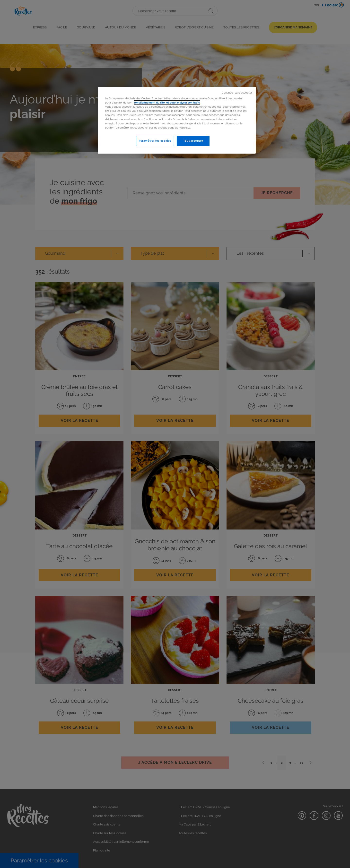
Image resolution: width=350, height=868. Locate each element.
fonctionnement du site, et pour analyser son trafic (167, 103)
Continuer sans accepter (237, 93)
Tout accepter (193, 141)
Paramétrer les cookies (155, 141)
